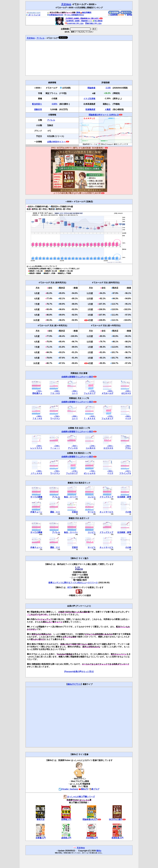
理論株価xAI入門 (90, 819)
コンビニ (92, 497)
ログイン (126, 12)
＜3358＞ (57, 446)
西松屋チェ (37, 393)
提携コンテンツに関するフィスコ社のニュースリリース (73, 583)
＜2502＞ (128, 446)
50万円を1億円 (116, 819)
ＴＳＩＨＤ (55, 393)
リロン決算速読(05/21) (74, 15)
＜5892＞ (75, 391)
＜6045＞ (39, 446)
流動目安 (38, 109)
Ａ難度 (108, 109)
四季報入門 (66, 819)
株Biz (99, 851)
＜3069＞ (39, 471)
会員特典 (112, 15)
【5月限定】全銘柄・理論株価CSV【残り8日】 (82, 18)
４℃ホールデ (107, 393)
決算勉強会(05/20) (55, 15)
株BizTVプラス (74, 684)
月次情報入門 (92, 838)
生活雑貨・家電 (124, 497)
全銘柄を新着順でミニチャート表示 (77, 377)
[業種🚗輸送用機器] (84, 12)
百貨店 (75, 512)
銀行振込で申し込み (93, 23)
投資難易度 (90, 109)
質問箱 (128, 15)
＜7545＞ (39, 391)
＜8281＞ (128, 391)
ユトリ (75, 393)
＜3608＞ (57, 391)
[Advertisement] (79, 58)
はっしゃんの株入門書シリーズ (79, 797)
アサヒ (128, 448)
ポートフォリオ (33, 15)
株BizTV (83, 789)
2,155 (108, 88)
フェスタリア (90, 393)
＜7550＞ (92, 471)
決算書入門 (41, 838)
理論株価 (91, 88)
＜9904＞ (128, 416)
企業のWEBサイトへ (56, 142)
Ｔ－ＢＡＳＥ (90, 419)
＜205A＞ (110, 446)
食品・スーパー (71, 497)
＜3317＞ (128, 471)
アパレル (40, 38)
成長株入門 (66, 838)
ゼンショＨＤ (90, 473)
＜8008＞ (110, 391)
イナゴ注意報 (89, 99)
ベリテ (128, 419)
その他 (128, 512)
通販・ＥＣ (55, 512)
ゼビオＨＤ (126, 393)
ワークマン (55, 419)
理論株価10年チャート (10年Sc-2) (104, 115)
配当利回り (37, 104)
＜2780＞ (92, 446)
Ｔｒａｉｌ (55, 448)
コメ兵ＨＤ (91, 448)
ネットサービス (106, 512)
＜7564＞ (57, 416)
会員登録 (114, 12)
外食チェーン (36, 512)
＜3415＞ (92, 416)
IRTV (70, 587)
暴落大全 (41, 819)
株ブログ (94, 789)
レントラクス (36, 448)
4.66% (54, 104)
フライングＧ (125, 473)
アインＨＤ (73, 448)
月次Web (66, 4)
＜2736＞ (92, 391)
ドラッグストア (106, 497)
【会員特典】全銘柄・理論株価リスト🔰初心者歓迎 (84, 21)
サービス (92, 512)
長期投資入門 (117, 838)
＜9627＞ (75, 446)
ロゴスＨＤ (108, 448)
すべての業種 (36, 497)
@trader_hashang (68, 789)
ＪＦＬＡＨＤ (36, 473)
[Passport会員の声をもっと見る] (79, 671)
